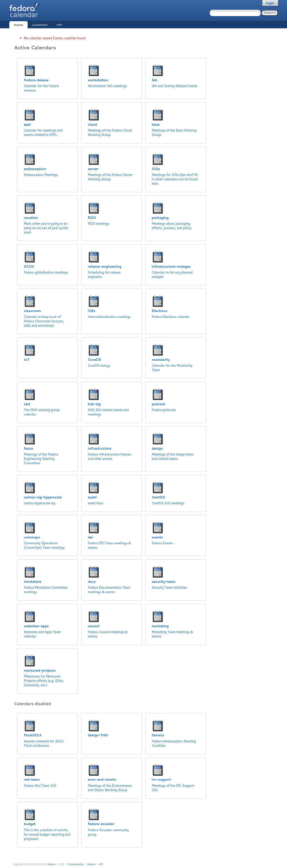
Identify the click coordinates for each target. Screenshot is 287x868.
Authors (91, 864)
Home (18, 25)
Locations (40, 25)
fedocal (52, 864)
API (59, 25)
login (270, 3)
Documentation (76, 864)
